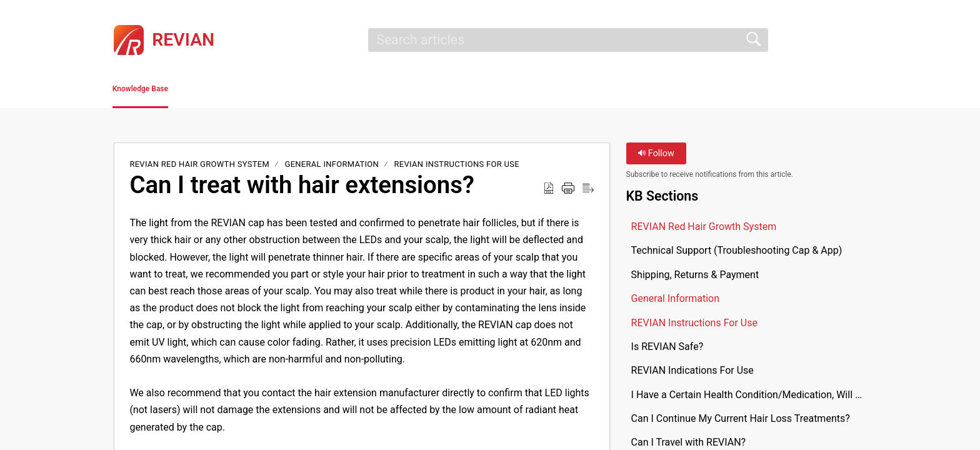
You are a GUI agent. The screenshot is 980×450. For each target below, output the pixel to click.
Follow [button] (656, 158)
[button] (858, 40)
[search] (568, 40)
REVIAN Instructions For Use (457, 168)
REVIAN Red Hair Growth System (200, 168)
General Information (332, 168)
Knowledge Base (173, 91)
